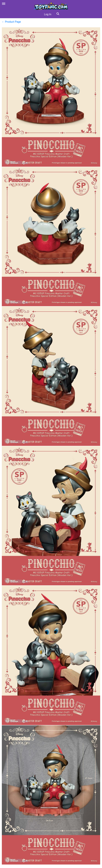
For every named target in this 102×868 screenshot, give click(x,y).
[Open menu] (4, 4)
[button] (58, 14)
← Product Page (11, 22)
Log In (48, 14)
